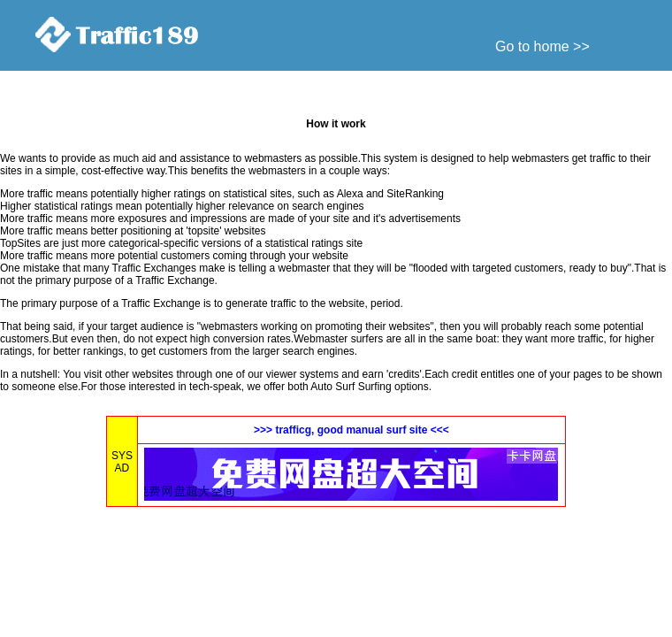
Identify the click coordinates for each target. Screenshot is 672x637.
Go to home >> (542, 46)
